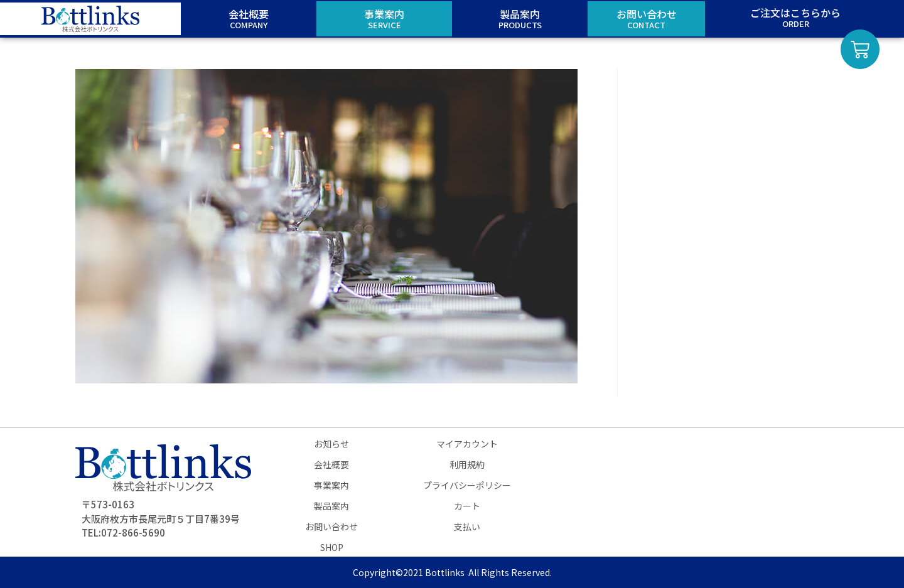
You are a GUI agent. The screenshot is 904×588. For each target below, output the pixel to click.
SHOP (332, 547)
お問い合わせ (331, 527)
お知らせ (331, 444)
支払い (467, 527)
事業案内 (331, 485)
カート (467, 506)
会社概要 (331, 464)
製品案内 (331, 506)
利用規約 (467, 464)
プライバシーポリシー (467, 485)
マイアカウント (467, 444)
